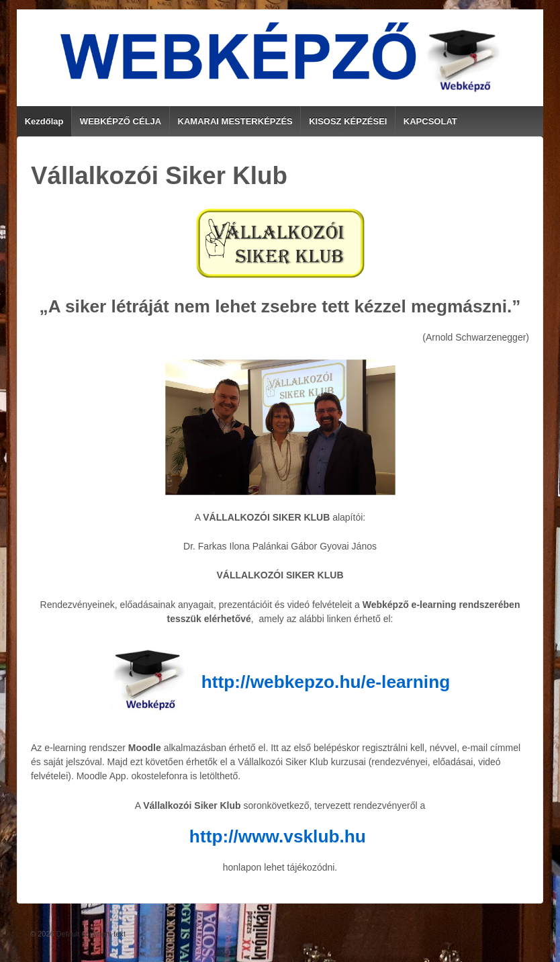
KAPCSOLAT (430, 121)
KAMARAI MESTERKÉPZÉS (235, 121)
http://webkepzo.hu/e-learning (326, 683)
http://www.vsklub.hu (278, 836)
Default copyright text (90, 934)
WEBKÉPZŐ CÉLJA (121, 121)
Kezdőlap (44, 121)
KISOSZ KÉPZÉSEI (348, 121)
